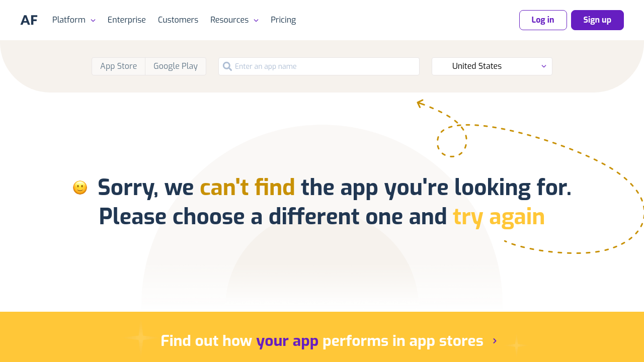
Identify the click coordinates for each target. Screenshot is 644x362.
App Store (118, 66)
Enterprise (127, 20)
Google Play (176, 66)
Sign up (597, 20)
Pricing (283, 20)
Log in (543, 20)
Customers (178, 20)
